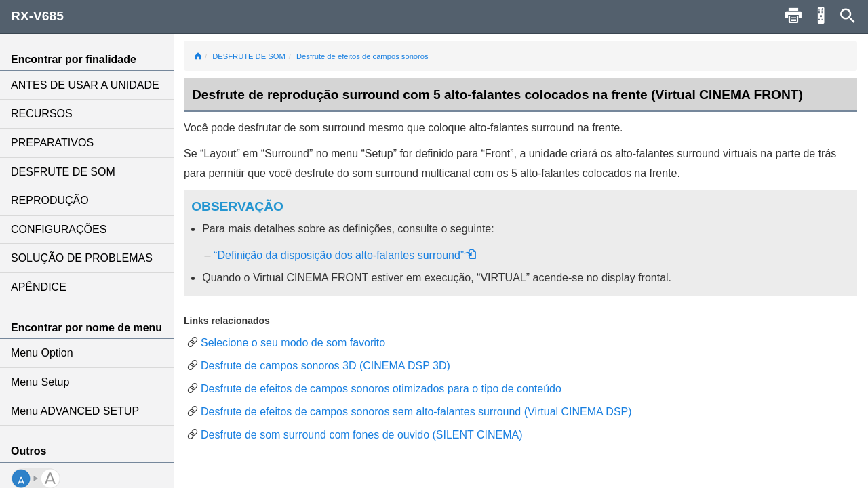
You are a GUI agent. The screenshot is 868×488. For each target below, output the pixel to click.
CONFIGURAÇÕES (59, 229)
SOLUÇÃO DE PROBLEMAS (82, 258)
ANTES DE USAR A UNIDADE (85, 85)
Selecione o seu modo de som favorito (293, 343)
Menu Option (42, 353)
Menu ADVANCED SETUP (75, 411)
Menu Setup (40, 382)
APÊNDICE (39, 287)
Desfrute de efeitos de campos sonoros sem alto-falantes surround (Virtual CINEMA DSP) (416, 412)
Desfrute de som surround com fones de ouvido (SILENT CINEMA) (362, 435)
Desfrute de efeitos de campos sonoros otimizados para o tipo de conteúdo (381, 389)
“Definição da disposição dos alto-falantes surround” (345, 255)
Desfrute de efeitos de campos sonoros (362, 56)
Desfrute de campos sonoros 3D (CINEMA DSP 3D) (325, 366)
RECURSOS (42, 114)
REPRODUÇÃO (50, 200)
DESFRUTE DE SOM (63, 172)
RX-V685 (37, 16)
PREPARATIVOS (52, 143)
